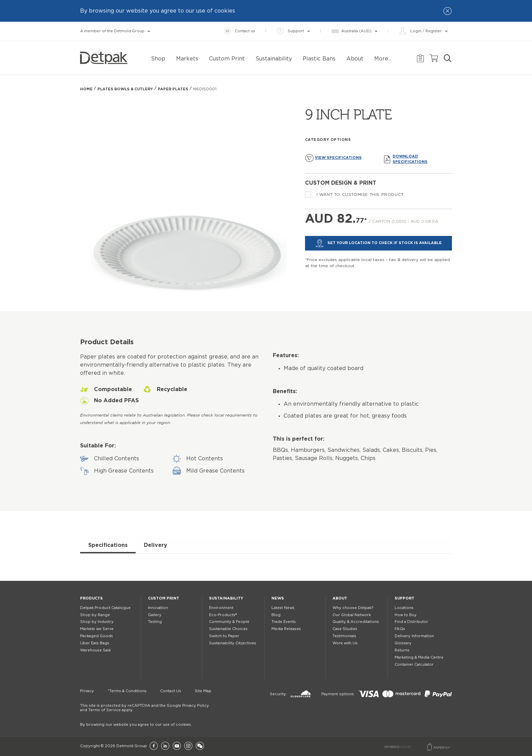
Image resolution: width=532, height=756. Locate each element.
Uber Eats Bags (95, 643)
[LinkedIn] (165, 746)
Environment (221, 608)
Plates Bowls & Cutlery (125, 89)
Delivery (156, 545)
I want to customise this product (354, 195)
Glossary (403, 643)
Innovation (158, 608)
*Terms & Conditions (127, 691)
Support (404, 598)
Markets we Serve (97, 629)
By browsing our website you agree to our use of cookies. (136, 725)
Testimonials (344, 636)
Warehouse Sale (96, 650)
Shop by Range (95, 615)
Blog (276, 615)
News (278, 598)
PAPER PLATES (173, 89)
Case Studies (345, 629)
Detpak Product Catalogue (105, 608)
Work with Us (345, 643)
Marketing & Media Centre (419, 657)
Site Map (203, 691)
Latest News (283, 608)
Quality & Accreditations (356, 622)
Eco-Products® (223, 615)
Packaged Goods (97, 636)
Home (86, 89)
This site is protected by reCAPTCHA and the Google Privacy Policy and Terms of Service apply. (145, 708)
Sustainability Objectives (233, 643)
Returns (402, 650)
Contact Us (171, 691)
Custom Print (164, 598)
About (340, 598)
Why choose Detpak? (353, 608)
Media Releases (286, 629)
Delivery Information (414, 636)
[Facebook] (154, 746)
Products (91, 598)
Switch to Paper (224, 636)
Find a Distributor (411, 622)
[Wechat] (200, 746)
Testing (155, 622)
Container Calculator (414, 665)
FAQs (400, 629)
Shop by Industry (97, 622)
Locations (404, 608)
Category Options (328, 140)
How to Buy (406, 615)
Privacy (87, 691)
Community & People (229, 622)
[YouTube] (177, 746)
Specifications (108, 545)
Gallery (155, 615)
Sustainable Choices (228, 629)
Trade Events (284, 622)
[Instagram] (188, 746)
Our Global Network (352, 615)
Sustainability (226, 598)
